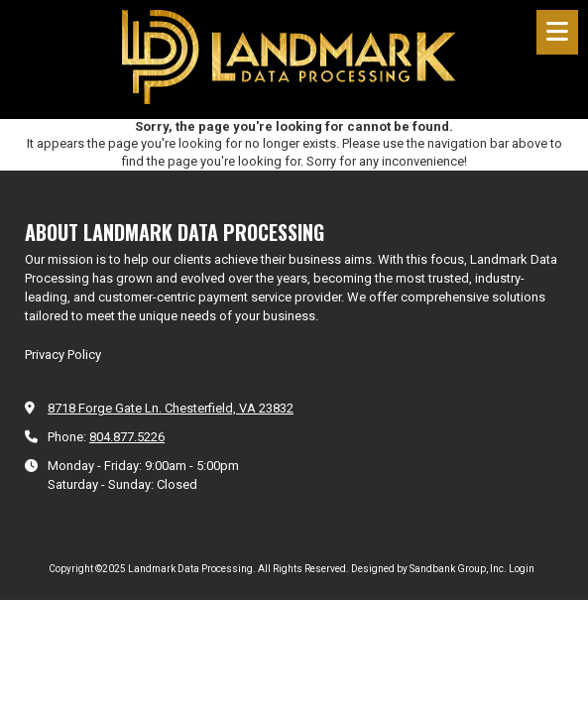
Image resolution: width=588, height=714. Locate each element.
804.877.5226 (127, 437)
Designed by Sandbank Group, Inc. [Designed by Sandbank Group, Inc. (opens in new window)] (429, 569)
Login (522, 569)
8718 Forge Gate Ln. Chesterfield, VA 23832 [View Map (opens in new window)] (171, 408)
